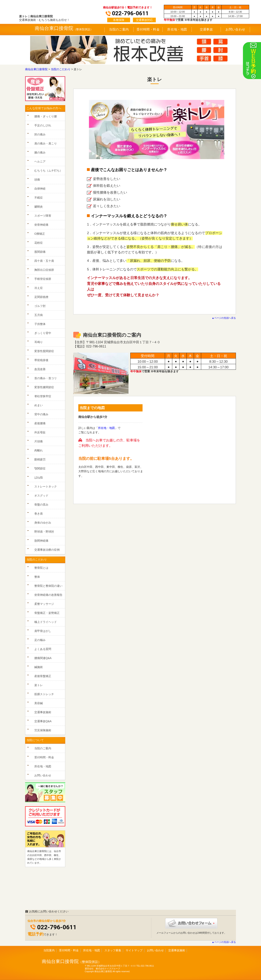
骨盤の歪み (41, 505)
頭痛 (37, 180)
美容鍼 (39, 703)
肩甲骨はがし (43, 631)
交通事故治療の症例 (47, 550)
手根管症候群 (43, 279)
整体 (37, 577)
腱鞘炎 (39, 207)
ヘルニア (40, 161)
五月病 (39, 315)
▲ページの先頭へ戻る (224, 318)
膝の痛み (40, 152)
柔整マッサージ (44, 604)
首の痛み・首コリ (46, 378)
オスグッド (41, 496)
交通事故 (206, 29)
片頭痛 (39, 441)
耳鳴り (39, 342)
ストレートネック (46, 486)
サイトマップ (134, 950)
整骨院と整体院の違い (48, 586)
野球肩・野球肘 (44, 532)
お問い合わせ (235, 29)
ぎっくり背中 (43, 333)
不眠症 (39, 198)
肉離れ (39, 450)
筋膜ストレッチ (44, 694)
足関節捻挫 (41, 297)
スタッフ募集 (113, 950)
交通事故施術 (43, 712)
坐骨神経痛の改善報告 (48, 595)
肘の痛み (40, 134)
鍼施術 (39, 667)
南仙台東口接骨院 (60, 961)
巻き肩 (39, 514)
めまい (39, 405)
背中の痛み (41, 414)
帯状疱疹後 (41, 360)
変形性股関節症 (44, 351)
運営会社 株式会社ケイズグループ (102, 969)
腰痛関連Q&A (43, 658)
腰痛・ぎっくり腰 (46, 116)
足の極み (40, 640)
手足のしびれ (43, 125)
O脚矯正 (40, 234)
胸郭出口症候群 (44, 270)
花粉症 (39, 243)
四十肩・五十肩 (44, 261)
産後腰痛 (40, 423)
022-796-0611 (57, 927)
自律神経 (40, 189)
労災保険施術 (43, 730)
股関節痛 (40, 252)
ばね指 (39, 477)
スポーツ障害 (43, 216)
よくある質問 (43, 649)
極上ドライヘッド (46, 622)
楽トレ (39, 685)
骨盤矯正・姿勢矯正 (47, 613)
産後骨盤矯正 (43, 676)
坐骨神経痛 (41, 225)
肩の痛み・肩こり (46, 143)
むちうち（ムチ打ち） (48, 171)
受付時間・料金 (148, 29)
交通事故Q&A (43, 721)
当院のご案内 (119, 29)
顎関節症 (40, 468)
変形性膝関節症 (44, 387)
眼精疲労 (40, 459)
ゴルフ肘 (40, 306)
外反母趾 (40, 432)
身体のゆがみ (43, 523)
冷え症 (39, 288)
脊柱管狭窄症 (43, 396)
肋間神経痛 (41, 541)
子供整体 (40, 324)
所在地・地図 (177, 29)
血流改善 (40, 369)
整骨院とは (41, 568)
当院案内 (49, 950)
